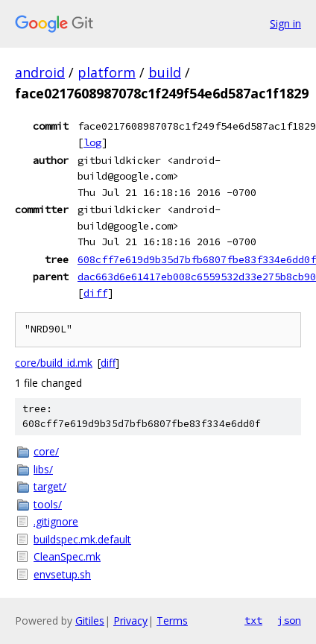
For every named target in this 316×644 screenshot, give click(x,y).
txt (253, 620)
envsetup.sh (62, 574)
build (165, 72)
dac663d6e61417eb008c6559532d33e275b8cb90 (197, 277)
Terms (172, 621)
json (289, 620)
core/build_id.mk (54, 363)
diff (95, 293)
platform (107, 72)
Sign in (285, 23)
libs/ (43, 469)
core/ (46, 451)
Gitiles (90, 621)
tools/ (48, 504)
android (40, 72)
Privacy (130, 621)
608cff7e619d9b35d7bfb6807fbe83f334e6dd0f (197, 259)
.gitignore (56, 521)
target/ (50, 486)
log (92, 142)
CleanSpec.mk (67, 556)
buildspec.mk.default (82, 539)
